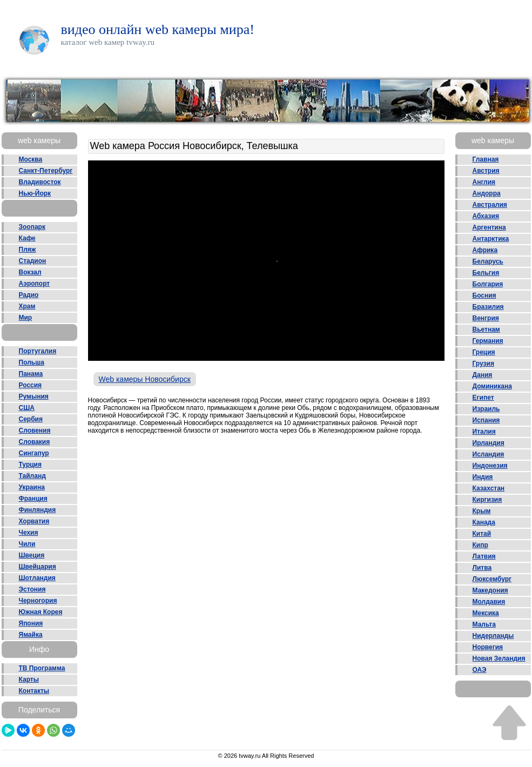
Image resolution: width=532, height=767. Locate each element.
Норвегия (488, 647)
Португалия (38, 351)
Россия (31, 385)
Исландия (489, 454)
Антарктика (491, 239)
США (27, 408)
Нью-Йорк (35, 193)
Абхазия (486, 216)
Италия (484, 432)
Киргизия (487, 500)
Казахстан (489, 488)
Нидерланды (493, 636)
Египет (483, 398)
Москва (31, 159)
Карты (29, 679)
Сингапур (34, 453)
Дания (483, 375)
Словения (35, 430)
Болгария (488, 284)
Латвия (484, 556)
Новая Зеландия (499, 658)
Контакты (34, 691)
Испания (486, 420)
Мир (26, 318)
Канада (484, 522)
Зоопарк (32, 227)
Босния (484, 295)
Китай (482, 534)
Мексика (486, 613)
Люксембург (492, 579)
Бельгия (486, 273)
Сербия (31, 419)
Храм (27, 306)
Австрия (486, 171)
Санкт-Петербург (46, 171)
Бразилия (488, 307)
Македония (490, 590)
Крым (482, 511)
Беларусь (488, 261)
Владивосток (40, 182)
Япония (31, 623)
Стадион (33, 261)
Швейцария (38, 567)
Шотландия (37, 578)
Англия (484, 182)
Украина (32, 487)
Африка (485, 250)
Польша (32, 362)
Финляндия (38, 510)
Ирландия (489, 443)
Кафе (27, 238)
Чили (27, 544)
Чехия (29, 533)
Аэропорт (35, 284)
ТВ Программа (42, 668)
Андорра (487, 193)
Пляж (28, 250)
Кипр (480, 545)
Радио (29, 295)
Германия (488, 341)
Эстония (32, 589)
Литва (482, 568)
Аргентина (489, 227)
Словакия (35, 442)
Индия (483, 477)
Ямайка (31, 635)
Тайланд (32, 476)
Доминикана (492, 386)
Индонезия (490, 466)
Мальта (484, 624)
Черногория (38, 601)
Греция (484, 352)
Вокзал (30, 272)
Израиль (486, 409)
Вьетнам (486, 329)
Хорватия (34, 521)
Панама (31, 374)
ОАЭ (480, 670)
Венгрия (486, 318)
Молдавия (489, 602)
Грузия (483, 364)
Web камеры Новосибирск (145, 379)
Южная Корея (41, 612)
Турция (30, 465)
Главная (486, 159)
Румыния (34, 396)
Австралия (490, 205)
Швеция (32, 555)
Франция (33, 499)
